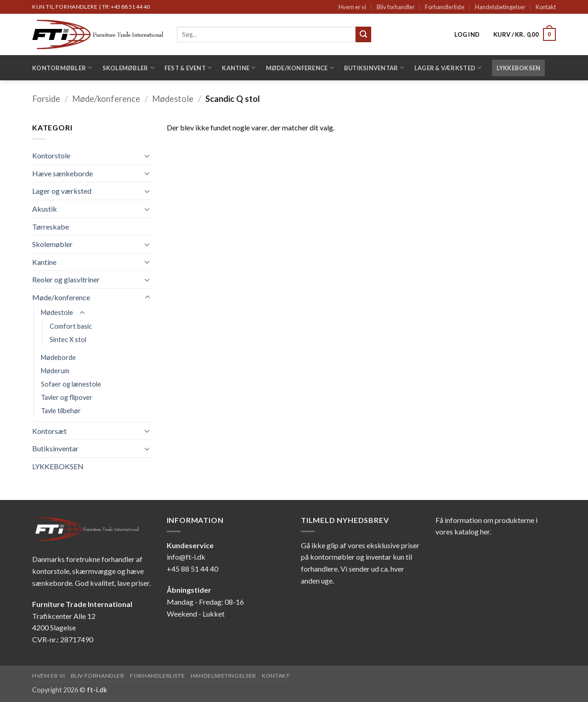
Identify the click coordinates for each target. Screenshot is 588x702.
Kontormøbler (62, 68)
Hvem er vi (352, 7)
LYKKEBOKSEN (519, 68)
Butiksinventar (374, 68)
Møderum (55, 371)
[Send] (363, 34)
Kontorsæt (49, 431)
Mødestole (173, 99)
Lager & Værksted (448, 68)
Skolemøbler (128, 68)
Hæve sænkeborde (62, 173)
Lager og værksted (62, 191)
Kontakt (546, 7)
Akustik (45, 209)
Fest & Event (188, 68)
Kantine (239, 68)
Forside (46, 99)
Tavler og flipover (67, 397)
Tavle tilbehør (61, 411)
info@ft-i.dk (186, 557)
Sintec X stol (68, 340)
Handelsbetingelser (500, 7)
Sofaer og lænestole (71, 384)
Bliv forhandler (396, 7)
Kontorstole (51, 155)
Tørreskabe (51, 227)
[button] (467, 34)
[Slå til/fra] (147, 156)
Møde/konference (300, 68)
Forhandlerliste (445, 7)
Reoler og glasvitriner (66, 279)
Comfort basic (71, 326)
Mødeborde (58, 357)
